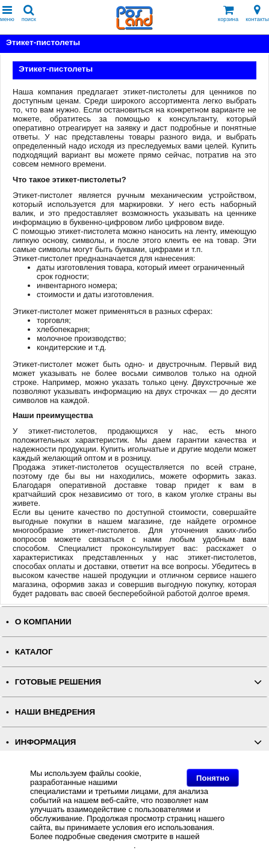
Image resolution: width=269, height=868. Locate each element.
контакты (257, 14)
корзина (228, 14)
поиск (29, 14)
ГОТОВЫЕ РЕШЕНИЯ (58, 682)
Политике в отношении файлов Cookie (133, 841)
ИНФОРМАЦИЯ (46, 742)
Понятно (213, 778)
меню (7, 14)
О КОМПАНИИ (43, 622)
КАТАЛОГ (34, 652)
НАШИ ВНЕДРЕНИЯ (55, 712)
